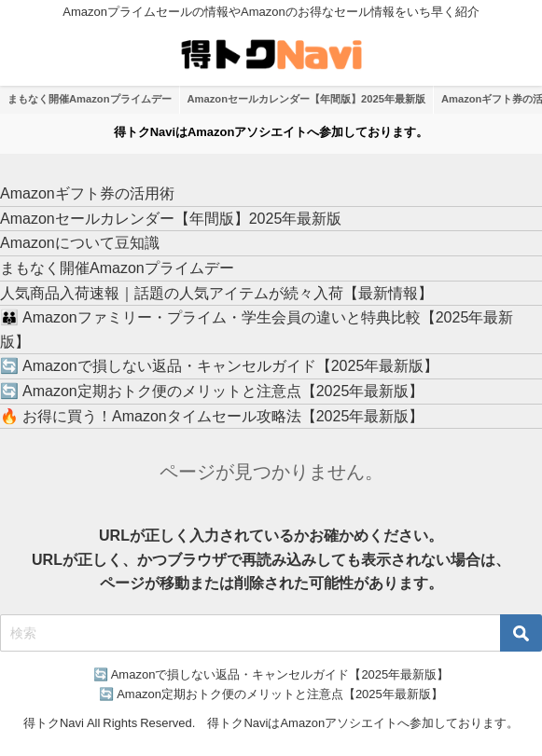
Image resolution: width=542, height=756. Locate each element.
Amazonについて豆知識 (80, 242)
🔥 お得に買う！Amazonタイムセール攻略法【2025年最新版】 (212, 416)
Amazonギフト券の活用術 (87, 193)
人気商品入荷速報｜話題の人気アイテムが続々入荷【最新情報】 (216, 293)
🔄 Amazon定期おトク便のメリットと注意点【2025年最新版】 (212, 391)
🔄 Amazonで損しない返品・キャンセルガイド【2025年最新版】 (219, 365)
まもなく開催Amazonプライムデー (90, 99)
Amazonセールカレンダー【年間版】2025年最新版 (306, 99)
